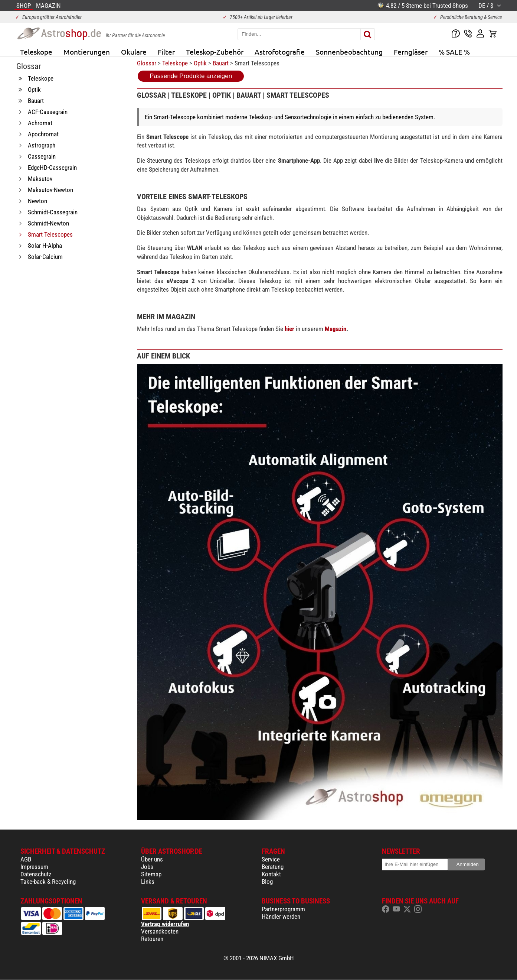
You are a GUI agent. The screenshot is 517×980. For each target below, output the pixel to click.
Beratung (273, 867)
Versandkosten (160, 931)
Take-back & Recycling (48, 882)
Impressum (34, 867)
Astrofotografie (280, 52)
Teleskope (36, 52)
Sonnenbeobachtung (349, 52)
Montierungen (87, 52)
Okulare (134, 52)
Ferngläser (411, 52)
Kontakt (271, 874)
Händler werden (281, 916)
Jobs (147, 867)
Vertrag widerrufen (165, 924)
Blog (267, 882)
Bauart (221, 63)
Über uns (152, 859)
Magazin (336, 329)
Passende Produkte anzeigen (191, 76)
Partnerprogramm (283, 909)
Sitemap (151, 874)
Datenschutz (36, 874)
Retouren (152, 939)
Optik (200, 63)
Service (271, 859)
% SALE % (454, 52)
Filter (166, 52)
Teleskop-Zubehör (215, 52)
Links (148, 882)
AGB (26, 859)
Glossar (147, 63)
